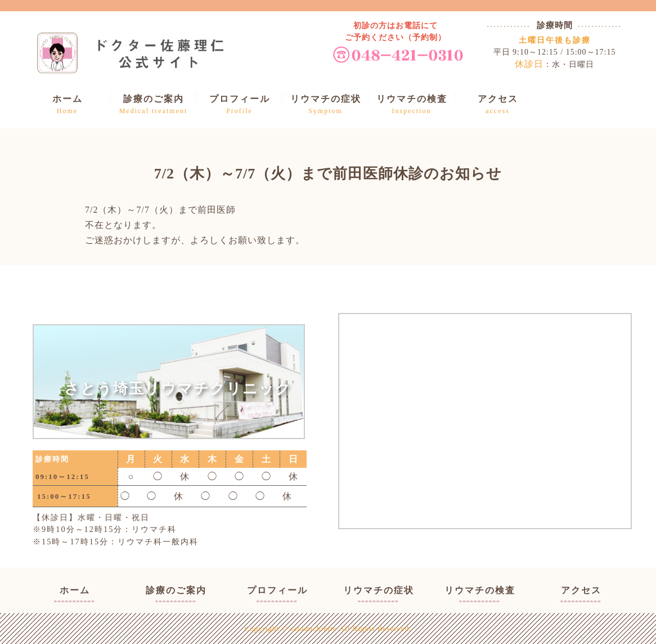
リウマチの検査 (480, 590)
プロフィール (277, 590)
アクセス (581, 590)
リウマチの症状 (379, 590)
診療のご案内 (176, 590)
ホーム (75, 590)
